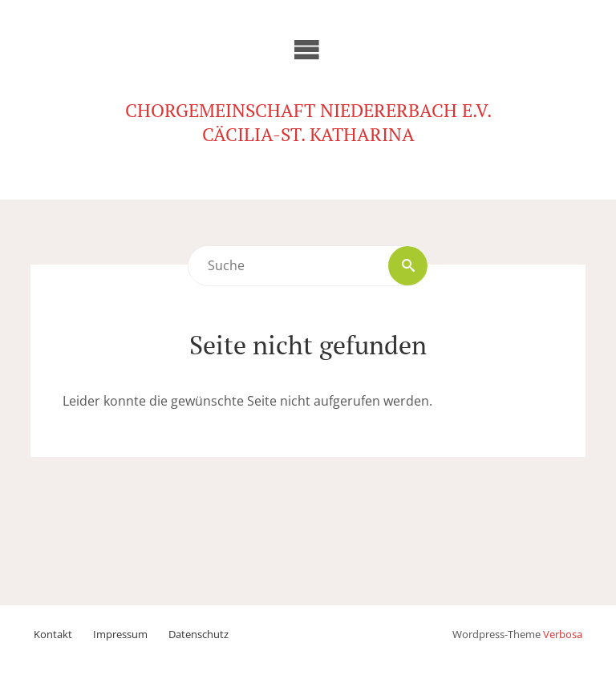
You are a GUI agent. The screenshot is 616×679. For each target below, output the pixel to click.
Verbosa (563, 634)
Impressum (120, 634)
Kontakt (53, 634)
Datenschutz (199, 634)
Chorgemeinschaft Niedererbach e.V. (308, 110)
